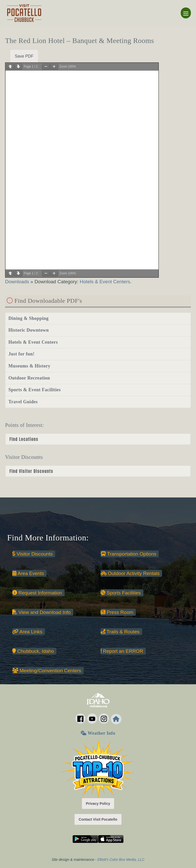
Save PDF (24, 56)
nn (98, 471)
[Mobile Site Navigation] (186, 13)
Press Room (117, 612)
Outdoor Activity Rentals (130, 573)
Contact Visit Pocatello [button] (98, 819)
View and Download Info (41, 612)
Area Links (27, 632)
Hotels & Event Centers (105, 282)
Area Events (28, 573)
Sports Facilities (121, 593)
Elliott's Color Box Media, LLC (121, 860)
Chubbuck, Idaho (33, 651)
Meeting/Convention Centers (47, 671)
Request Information (37, 593)
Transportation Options (128, 554)
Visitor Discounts (32, 554)
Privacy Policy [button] (98, 804)
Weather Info (98, 733)
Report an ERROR (122, 651)
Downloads (18, 282)
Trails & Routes (120, 632)
